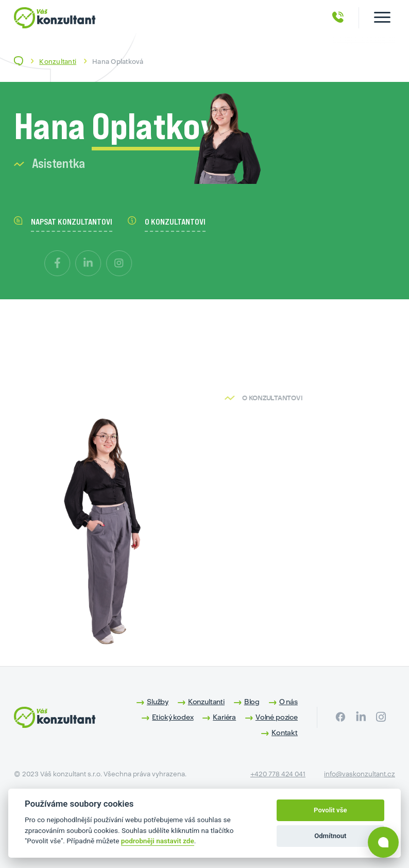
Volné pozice (277, 717)
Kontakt (285, 733)
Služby (158, 702)
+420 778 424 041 (278, 774)
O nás (288, 702)
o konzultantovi (167, 222)
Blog (252, 702)
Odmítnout (330, 836)
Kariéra (224, 717)
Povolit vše (330, 810)
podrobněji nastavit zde (158, 841)
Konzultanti (58, 62)
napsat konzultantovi (63, 222)
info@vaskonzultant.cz (360, 774)
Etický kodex (173, 717)
